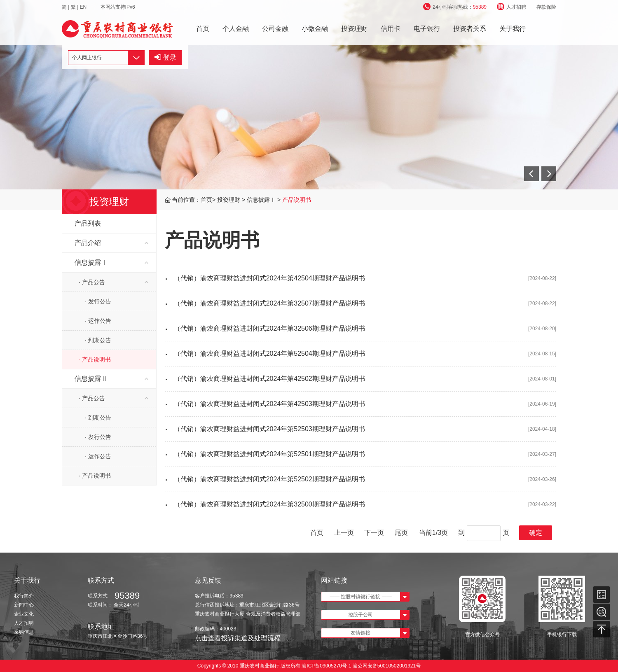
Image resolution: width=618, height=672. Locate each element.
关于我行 (513, 29)
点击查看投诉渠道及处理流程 (238, 638)
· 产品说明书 (95, 359)
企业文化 (24, 614)
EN (84, 7)
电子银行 (427, 29)
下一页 (374, 533)
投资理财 (354, 29)
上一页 (344, 533)
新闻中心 (24, 605)
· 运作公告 (98, 321)
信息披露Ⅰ (262, 200)
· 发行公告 (98, 301)
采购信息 (24, 632)
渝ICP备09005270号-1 (327, 666)
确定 (536, 533)
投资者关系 (470, 29)
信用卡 (391, 29)
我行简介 (24, 596)
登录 (165, 57)
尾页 (401, 533)
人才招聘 (511, 7)
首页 (203, 29)
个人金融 (236, 29)
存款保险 (546, 7)
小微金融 (315, 29)
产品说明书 (297, 200)
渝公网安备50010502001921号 (387, 666)
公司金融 (275, 29)
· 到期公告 (98, 340)
